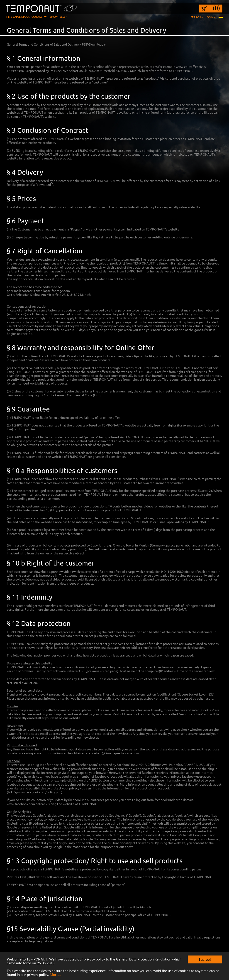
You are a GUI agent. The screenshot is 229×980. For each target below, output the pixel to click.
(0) (216, 8)
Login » (211, 17)
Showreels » (59, 17)
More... (55, 976)
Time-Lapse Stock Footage (24, 17)
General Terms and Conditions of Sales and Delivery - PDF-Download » (56, 44)
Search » (197, 17)
